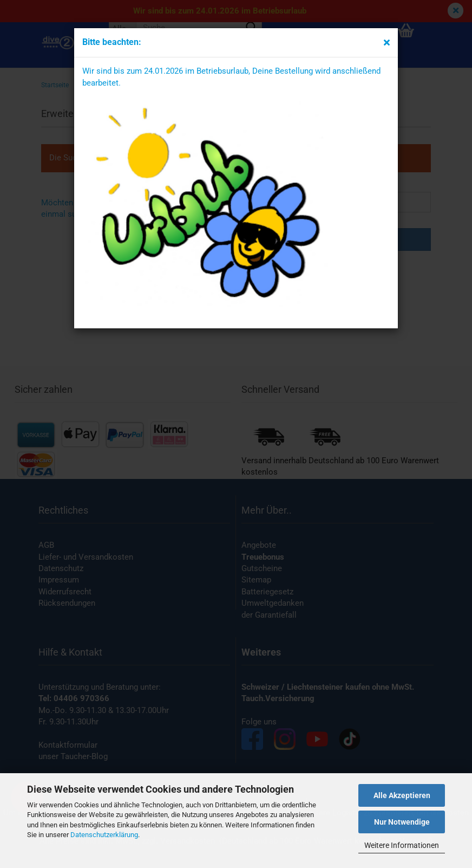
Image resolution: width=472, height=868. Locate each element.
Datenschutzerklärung (104, 835)
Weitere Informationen (402, 845)
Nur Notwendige (402, 822)
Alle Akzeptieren (402, 795)
